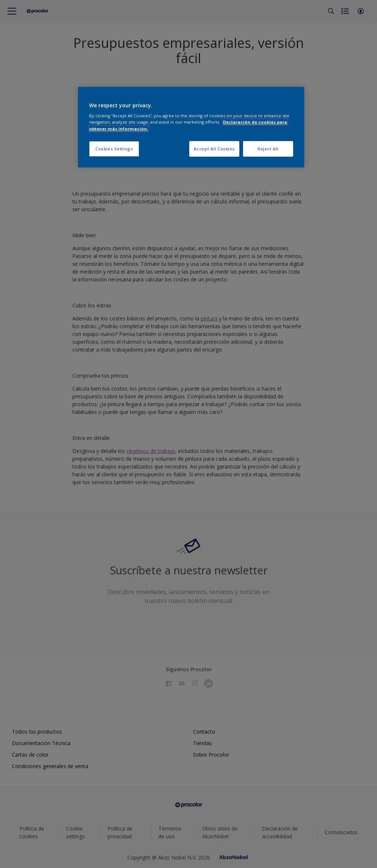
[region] (191, 127)
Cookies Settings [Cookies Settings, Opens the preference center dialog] (114, 149)
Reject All (268, 149)
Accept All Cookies (214, 149)
